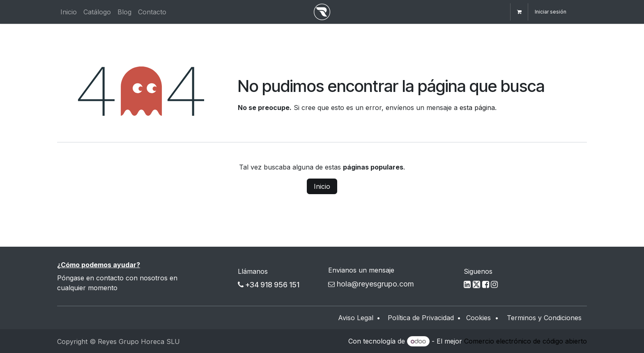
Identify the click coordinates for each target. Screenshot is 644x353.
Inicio (322, 186)
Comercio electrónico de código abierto (526, 341)
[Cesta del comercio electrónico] (519, 12)
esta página (477, 108)
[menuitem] (69, 12)
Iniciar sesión (551, 12)
